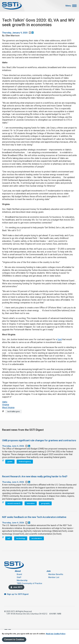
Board (19, 574)
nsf (9, 538)
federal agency (25, 462)
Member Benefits (56, 574)
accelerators (37, 538)
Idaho (5, 402)
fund (60, 339)
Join (48, 571)
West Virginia (8, 408)
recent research (14, 503)
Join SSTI (18, 587)
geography (45, 503)
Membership (22, 580)
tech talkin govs (14, 411)
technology (21, 538)
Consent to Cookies (14, 639)
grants (10, 462)
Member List (54, 577)
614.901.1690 (55, 614)
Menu (68, 6)
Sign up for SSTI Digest (18, 594)
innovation (31, 503)
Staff (19, 577)
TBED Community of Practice (29, 583)
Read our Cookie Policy (56, 634)
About (18, 571)
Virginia (6, 405)
